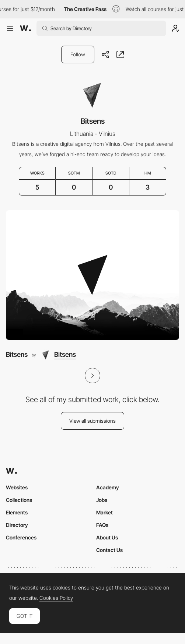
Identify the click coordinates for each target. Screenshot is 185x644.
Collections (19, 500)
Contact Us (109, 550)
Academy (108, 487)
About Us (107, 537)
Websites (17, 487)
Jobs (102, 500)
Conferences (21, 537)
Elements (17, 512)
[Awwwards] (25, 28)
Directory (17, 525)
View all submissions (92, 421)
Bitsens (17, 354)
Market (104, 512)
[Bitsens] (92, 275)
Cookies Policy (56, 598)
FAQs (102, 525)
